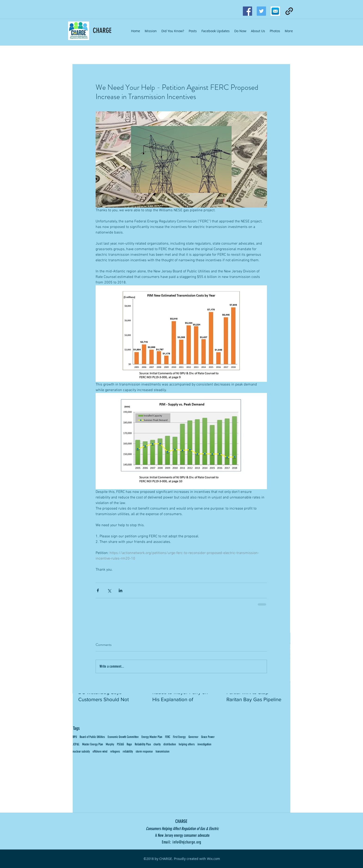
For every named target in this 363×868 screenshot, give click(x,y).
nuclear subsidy (81, 751)
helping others (187, 744)
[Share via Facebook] (98, 590)
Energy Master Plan (152, 737)
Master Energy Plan (93, 744)
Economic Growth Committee (123, 737)
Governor (193, 737)
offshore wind (100, 751)
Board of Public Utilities (92, 737)
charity (157, 744)
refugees (115, 751)
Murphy (110, 744)
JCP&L (76, 744)
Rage (129, 744)
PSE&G (120, 744)
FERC (168, 737)
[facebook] (247, 11)
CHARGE (102, 31)
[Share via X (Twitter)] (109, 590)
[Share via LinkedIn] (120, 590)
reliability (128, 751)
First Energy (179, 737)
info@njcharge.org (187, 842)
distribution (170, 744)
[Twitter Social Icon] (261, 11)
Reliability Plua (143, 744)
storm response (144, 751)
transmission (163, 751)
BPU (75, 737)
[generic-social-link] (289, 11)
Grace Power (208, 737)
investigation (204, 744)
